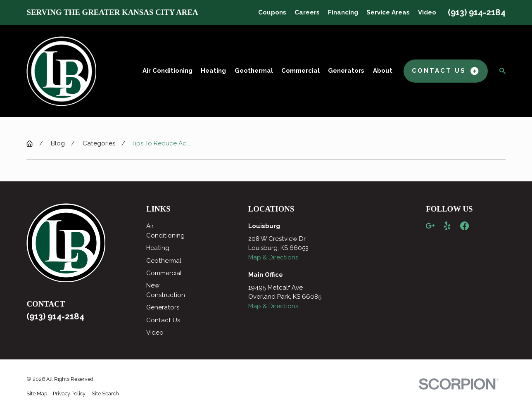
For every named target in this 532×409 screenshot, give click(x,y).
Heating (158, 248)
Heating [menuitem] (213, 71)
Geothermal (164, 261)
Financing (343, 12)
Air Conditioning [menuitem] (167, 71)
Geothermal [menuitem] (254, 71)
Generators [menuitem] (346, 71)
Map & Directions (273, 257)
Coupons (272, 12)
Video (427, 12)
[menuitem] (37, 394)
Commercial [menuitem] (300, 71)
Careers (307, 12)
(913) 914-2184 (477, 12)
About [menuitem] (383, 71)
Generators (163, 307)
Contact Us (163, 320)
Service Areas (388, 12)
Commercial (164, 273)
